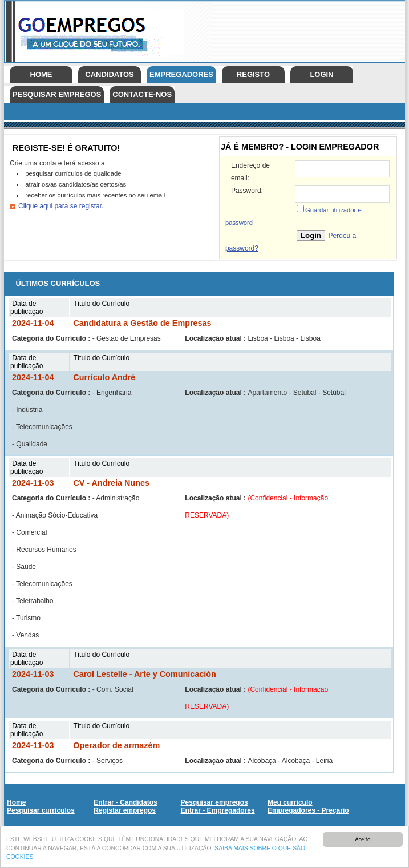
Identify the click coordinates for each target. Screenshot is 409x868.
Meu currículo (290, 802)
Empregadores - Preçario (308, 810)
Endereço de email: (250, 172)
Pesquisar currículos (41, 810)
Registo (253, 74)
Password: (247, 191)
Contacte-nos (142, 94)
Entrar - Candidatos (125, 802)
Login (321, 74)
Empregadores (181, 74)
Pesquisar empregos (57, 94)
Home (41, 74)
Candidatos (109, 74)
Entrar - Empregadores (218, 810)
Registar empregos (125, 810)
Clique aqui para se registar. (61, 206)
